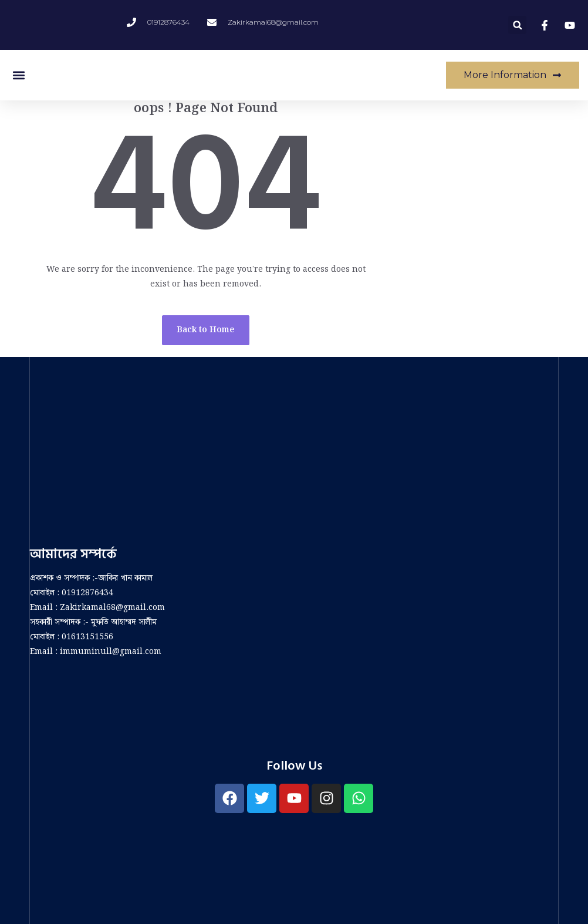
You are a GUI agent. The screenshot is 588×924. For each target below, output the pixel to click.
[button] (517, 25)
